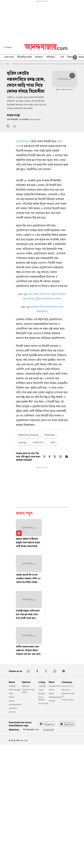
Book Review (42, 698)
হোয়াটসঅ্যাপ (38, 442)
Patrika (52, 701)
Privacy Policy (68, 700)
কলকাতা (39, 57)
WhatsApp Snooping (28, 435)
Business (13, 708)
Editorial (26, 686)
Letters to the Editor (28, 691)
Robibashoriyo (55, 697)
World (11, 697)
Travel (41, 690)
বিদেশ (70, 57)
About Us (66, 690)
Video (51, 693)
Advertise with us (68, 695)
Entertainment (15, 704)
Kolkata (12, 686)
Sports (12, 701)
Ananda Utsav (55, 686)
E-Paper (8, 47)
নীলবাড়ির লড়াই (24, 57)
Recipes (42, 693)
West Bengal (15, 690)
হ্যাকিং (53, 442)
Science (12, 712)
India (7, 64)
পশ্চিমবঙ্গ (52, 57)
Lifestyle (42, 686)
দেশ (62, 57)
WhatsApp (50, 435)
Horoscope (43, 703)
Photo (52, 690)
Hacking (22, 442)
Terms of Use (68, 686)
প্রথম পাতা (9, 57)
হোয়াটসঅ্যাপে (23, 142)
